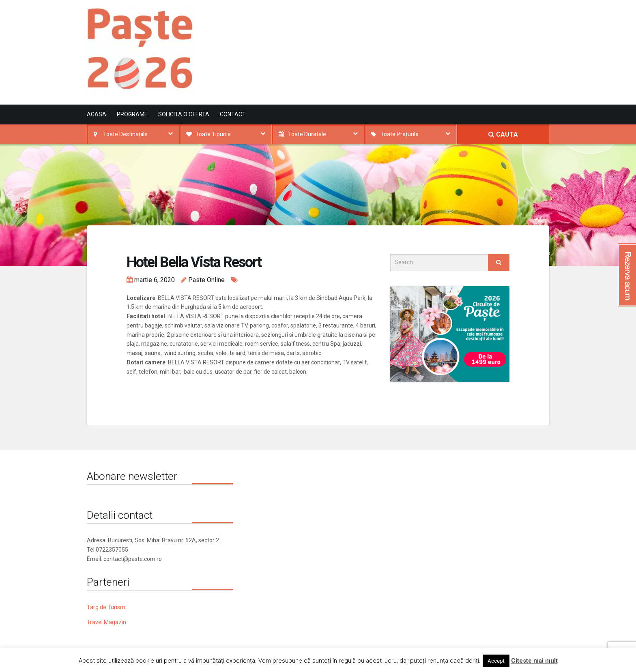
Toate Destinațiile (125, 134)
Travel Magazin (106, 622)
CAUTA (503, 134)
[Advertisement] (402, 42)
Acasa (97, 114)
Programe (132, 114)
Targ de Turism (106, 607)
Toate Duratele (307, 134)
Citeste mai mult (534, 661)
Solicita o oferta (184, 114)
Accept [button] (496, 661)
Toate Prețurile (400, 134)
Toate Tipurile (213, 134)
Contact (233, 114)
